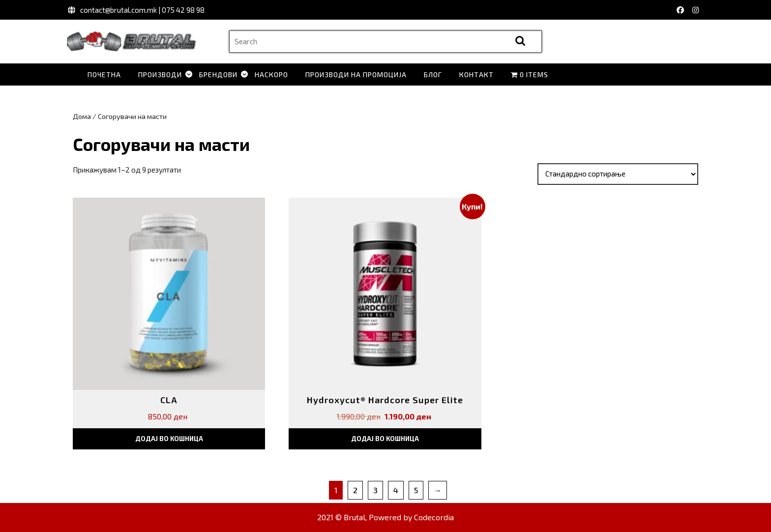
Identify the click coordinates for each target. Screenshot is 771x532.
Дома (82, 116)
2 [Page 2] (355, 490)
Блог (433, 74)
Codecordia (434, 517)
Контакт (476, 74)
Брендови (218, 74)
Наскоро (271, 74)
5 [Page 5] (416, 490)
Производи (160, 74)
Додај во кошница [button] (169, 439)
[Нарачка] (618, 174)
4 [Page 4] (396, 490)
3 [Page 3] (375, 490)
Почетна (104, 74)
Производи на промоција (356, 74)
